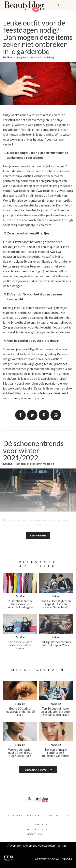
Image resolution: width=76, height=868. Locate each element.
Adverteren (15, 845)
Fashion (7, 58)
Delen (20, 415)
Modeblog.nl (37, 834)
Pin (44, 415)
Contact (62, 845)
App (56, 415)
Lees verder (38, 536)
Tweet (32, 415)
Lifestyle (33, 816)
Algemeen (15, 816)
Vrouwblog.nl (38, 825)
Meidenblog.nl (38, 829)
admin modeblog (45, 57)
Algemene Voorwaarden (40, 845)
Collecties (51, 816)
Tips (65, 816)
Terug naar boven (36, 770)
